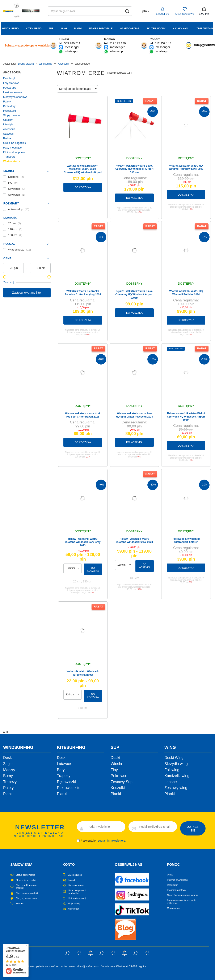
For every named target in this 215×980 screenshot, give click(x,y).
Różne (7, 138)
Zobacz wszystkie (27, 45)
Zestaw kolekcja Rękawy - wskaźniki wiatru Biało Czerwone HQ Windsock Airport (83, 169)
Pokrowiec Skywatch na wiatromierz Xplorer (186, 541)
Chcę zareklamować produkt (26, 887)
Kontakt (20, 903)
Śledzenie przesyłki (26, 880)
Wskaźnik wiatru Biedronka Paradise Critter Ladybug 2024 (83, 293)
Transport (9, 157)
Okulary (8, 120)
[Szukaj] (127, 11)
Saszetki (8, 134)
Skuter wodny (156, 28)
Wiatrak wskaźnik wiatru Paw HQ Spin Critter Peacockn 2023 (134, 415)
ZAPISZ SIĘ (193, 829)
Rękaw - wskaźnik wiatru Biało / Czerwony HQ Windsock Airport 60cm (186, 417)
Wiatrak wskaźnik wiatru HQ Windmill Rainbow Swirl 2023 (186, 167)
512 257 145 (163, 43)
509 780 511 (72, 43)
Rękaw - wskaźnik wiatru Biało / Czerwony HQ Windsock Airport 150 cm (134, 169)
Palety (7, 101)
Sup (51, 28)
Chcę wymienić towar (27, 898)
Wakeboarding (129, 28)
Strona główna (26, 64)
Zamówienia (22, 865)
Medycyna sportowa (15, 97)
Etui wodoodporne (14, 152)
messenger (72, 47)
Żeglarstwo (205, 28)
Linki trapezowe (13, 92)
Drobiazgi (9, 78)
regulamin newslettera (111, 841)
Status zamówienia (25, 875)
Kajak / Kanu (181, 28)
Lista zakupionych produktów (77, 892)
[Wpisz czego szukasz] (90, 11)
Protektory (9, 106)
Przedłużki (9, 111)
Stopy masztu (11, 115)
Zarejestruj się (75, 875)
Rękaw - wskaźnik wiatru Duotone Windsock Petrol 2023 (134, 541)
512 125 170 (118, 43)
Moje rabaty (74, 903)
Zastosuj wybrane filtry (27, 293)
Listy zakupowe (185, 14)
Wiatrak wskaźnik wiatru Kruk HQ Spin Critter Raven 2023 (83, 415)
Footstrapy (10, 88)
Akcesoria (64, 64)
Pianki (78, 28)
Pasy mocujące (12, 148)
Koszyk (72, 880)
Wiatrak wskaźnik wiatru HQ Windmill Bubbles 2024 (186, 293)
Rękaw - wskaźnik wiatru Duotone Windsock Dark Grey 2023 (83, 542)
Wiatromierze (12, 161)
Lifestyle (8, 124)
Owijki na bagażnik (14, 143)
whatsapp (71, 51)
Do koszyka (83, 187)
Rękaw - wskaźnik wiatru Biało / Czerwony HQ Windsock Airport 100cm (134, 294)
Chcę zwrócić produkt (27, 893)
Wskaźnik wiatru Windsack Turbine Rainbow (83, 673)
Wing (64, 28)
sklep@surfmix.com (88, 966)
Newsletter (73, 909)
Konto (69, 865)
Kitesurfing (34, 28)
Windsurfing (10, 28)
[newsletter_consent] (78, 841)
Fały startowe (11, 83)
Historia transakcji (77, 898)
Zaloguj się (162, 14)
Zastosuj (9, 282)
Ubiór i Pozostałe (101, 28)
